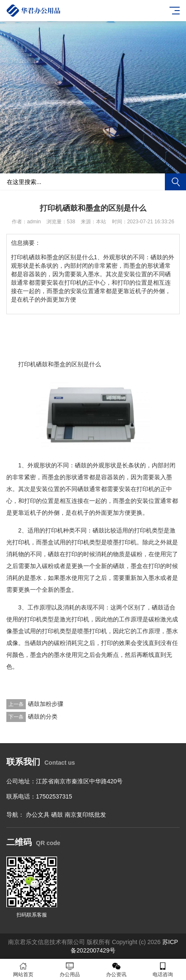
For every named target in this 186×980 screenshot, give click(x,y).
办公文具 (38, 815)
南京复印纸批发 (85, 815)
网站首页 (23, 970)
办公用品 (70, 970)
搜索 (175, 182)
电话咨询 (163, 970)
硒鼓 (57, 815)
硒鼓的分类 (43, 716)
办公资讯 (116, 970)
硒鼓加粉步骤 (46, 704)
